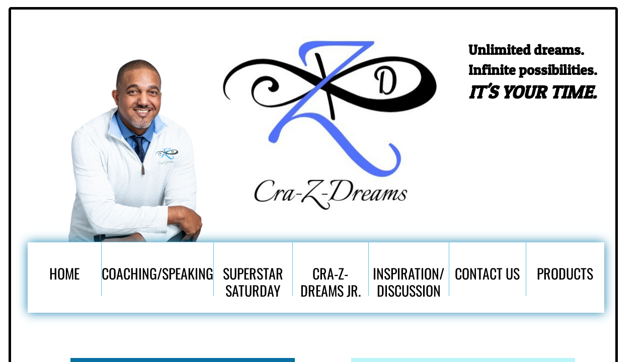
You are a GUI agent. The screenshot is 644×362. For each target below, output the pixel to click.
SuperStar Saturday (253, 280)
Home (64, 273)
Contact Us (487, 273)
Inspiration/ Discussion (409, 280)
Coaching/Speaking (157, 273)
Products (565, 273)
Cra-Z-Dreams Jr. (331, 280)
